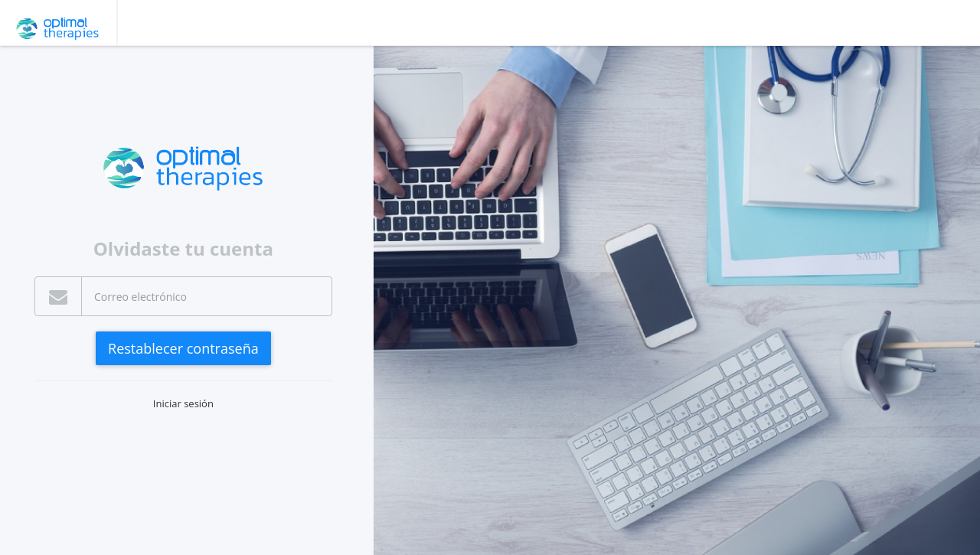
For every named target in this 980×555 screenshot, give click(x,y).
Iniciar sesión (183, 403)
